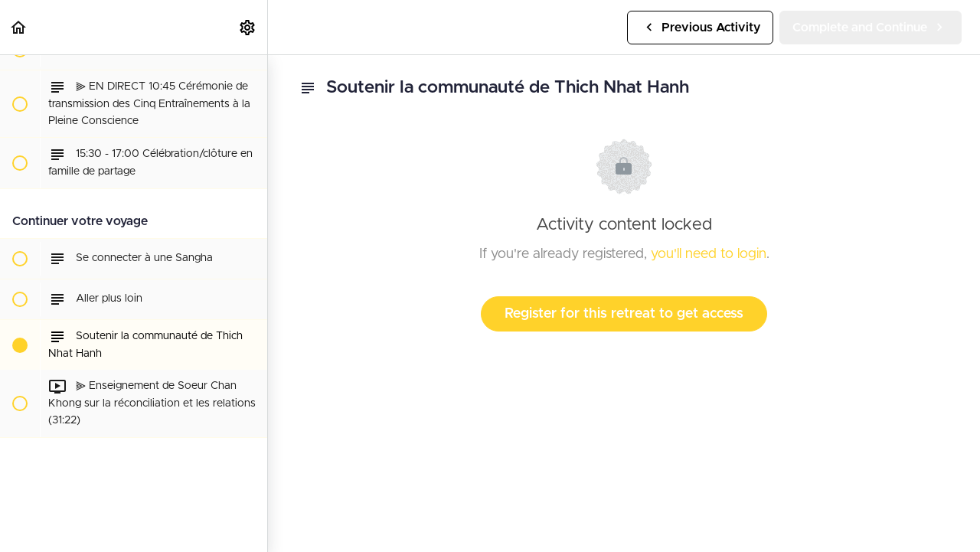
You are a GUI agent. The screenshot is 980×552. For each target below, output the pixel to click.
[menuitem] (248, 27)
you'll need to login (709, 254)
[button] (19, 27)
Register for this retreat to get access (624, 314)
